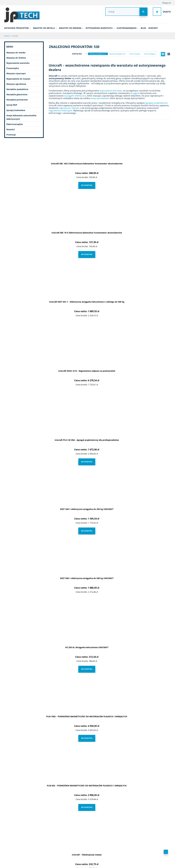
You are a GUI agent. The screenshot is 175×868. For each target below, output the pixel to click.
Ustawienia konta (108, 857)
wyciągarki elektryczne (75, 96)
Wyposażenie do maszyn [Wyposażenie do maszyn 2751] (18, 79)
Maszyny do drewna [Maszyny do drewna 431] (16, 58)
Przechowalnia (107, 853)
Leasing (69, 849)
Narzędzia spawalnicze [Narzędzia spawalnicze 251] (17, 89)
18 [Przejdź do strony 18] (130, 820)
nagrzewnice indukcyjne (60, 110)
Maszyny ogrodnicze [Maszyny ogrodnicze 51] (16, 84)
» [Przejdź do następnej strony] (137, 820)
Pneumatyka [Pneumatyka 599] (13, 68)
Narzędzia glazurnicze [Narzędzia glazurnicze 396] (17, 94)
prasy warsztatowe (100, 98)
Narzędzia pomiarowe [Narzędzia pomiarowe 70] (17, 100)
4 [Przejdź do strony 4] (108, 820)
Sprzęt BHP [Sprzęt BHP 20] (12, 105)
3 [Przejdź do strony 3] (101, 820)
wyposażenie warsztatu (111, 91)
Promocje (11, 135)
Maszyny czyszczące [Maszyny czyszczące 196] (16, 73)
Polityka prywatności (74, 853)
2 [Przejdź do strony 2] (94, 820)
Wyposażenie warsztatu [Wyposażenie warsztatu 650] (18, 63)
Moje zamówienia (109, 849)
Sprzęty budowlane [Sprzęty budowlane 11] (16, 110)
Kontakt (141, 845)
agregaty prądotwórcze (156, 103)
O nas (32, 845)
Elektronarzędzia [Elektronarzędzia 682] (15, 124)
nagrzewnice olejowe (69, 108)
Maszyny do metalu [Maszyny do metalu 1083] (16, 53)
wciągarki (135, 93)
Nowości (11, 129)
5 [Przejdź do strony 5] (115, 820)
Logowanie (106, 845)
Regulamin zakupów (73, 845)
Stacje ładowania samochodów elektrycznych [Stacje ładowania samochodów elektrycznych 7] (21, 117)
